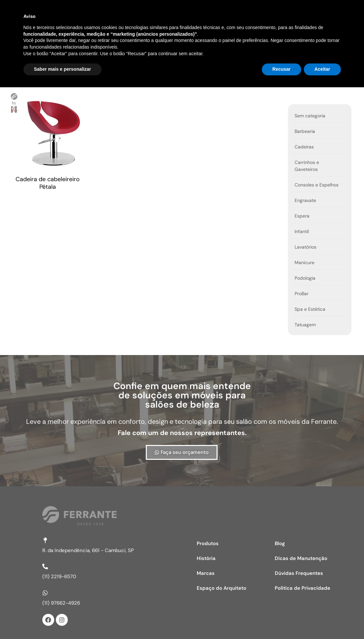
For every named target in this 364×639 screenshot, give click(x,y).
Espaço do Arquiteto (279, 31)
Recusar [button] (282, 621)
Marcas (185, 31)
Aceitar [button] (322, 621)
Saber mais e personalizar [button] (63, 621)
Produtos (144, 31)
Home (104, 31)
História (225, 31)
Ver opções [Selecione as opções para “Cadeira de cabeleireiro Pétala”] (8, 194)
